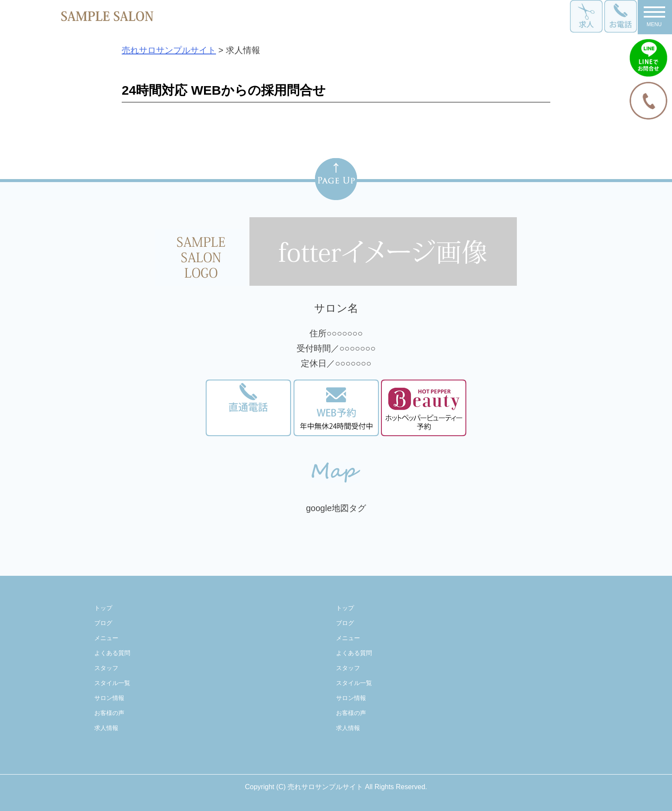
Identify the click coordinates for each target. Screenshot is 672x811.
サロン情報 (109, 698)
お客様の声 (109, 713)
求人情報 (106, 728)
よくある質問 (112, 653)
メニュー (106, 638)
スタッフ (106, 668)
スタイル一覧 (112, 683)
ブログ (103, 623)
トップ (103, 608)
